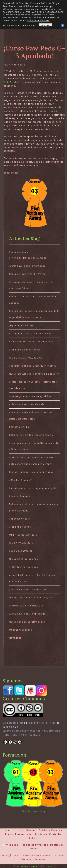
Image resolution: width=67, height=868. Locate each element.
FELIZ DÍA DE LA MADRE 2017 (26, 358)
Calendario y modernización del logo (31, 435)
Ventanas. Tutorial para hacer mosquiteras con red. (34, 300)
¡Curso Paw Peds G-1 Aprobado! (28, 614)
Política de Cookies (39, 20)
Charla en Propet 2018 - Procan (27, 274)
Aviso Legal (12, 845)
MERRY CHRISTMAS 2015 (23, 535)
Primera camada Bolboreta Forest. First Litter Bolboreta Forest (32, 416)
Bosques (32, 830)
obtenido (50, 71)
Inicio (7, 830)
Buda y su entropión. (21, 551)
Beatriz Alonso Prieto (43, 723)
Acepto (45, 25)
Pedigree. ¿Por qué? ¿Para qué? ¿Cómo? (33, 366)
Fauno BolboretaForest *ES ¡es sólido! (31, 342)
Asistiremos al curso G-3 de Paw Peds (31, 334)
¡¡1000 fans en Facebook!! (24, 567)
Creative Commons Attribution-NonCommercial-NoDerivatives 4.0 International (33, 733)
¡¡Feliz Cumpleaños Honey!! (25, 350)
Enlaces (34, 838)
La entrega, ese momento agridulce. (30, 396)
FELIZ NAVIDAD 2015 (21, 543)
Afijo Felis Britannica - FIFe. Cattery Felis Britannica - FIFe (33, 578)
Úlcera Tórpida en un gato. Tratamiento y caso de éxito (33, 385)
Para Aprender (24, 834)
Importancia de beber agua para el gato (33, 488)
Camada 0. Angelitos (21, 496)
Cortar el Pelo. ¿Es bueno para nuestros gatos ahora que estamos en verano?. (32, 461)
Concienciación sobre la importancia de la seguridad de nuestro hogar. (34, 314)
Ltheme (49, 866)
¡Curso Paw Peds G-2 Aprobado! (28, 590)
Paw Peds (43, 75)
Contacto (55, 834)
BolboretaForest (13, 723)
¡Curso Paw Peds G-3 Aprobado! (28, 266)
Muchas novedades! (21, 630)
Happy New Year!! (19, 519)
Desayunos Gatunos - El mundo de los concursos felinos (31, 285)
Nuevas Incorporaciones (23, 559)
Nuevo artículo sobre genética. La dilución (34, 374)
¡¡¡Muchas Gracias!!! (20, 480)
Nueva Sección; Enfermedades (27, 622)
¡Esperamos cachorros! (22, 326)
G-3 (31, 75)
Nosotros (19, 830)
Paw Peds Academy (34, 811)
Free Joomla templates (27, 866)
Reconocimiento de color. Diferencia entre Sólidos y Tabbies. (34, 446)
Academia (41, 834)
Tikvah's (52, 111)
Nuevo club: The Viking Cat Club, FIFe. (31, 598)
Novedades (16, 638)
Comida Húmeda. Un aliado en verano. (32, 472)
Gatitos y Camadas (50, 830)
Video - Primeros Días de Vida (27, 404)
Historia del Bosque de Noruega (28, 258)
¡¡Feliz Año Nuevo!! (20, 527)
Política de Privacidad (34, 845)
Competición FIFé (19, 427)
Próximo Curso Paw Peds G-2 (26, 606)
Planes (9, 834)
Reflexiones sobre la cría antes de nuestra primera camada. (34, 508)
